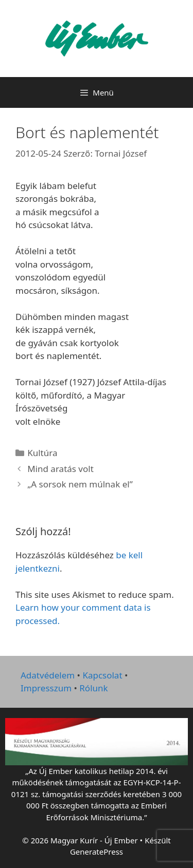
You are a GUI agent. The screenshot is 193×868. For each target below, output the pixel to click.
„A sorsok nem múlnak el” (80, 484)
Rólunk (93, 688)
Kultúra (42, 453)
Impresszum (46, 688)
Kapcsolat (102, 675)
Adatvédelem (48, 675)
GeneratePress (97, 852)
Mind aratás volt (60, 469)
